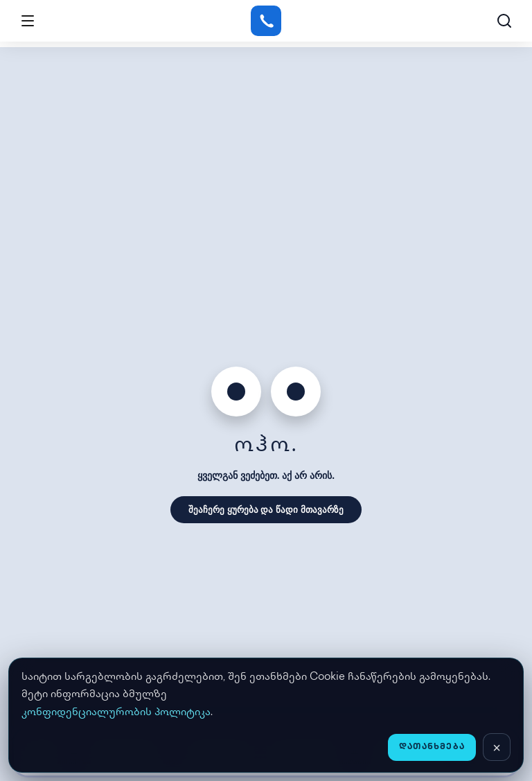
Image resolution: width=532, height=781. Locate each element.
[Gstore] (266, 21)
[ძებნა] (504, 21)
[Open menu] (28, 21)
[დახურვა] (497, 747)
